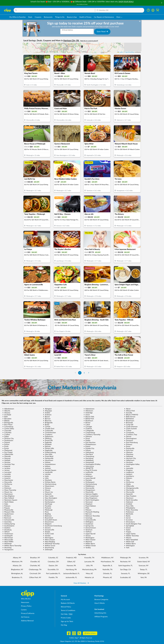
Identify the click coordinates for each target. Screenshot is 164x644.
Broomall (128, 423)
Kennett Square (50, 470)
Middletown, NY (107, 558)
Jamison (47, 468)
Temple (47, 532)
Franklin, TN (53, 578)
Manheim (47, 480)
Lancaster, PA (89, 562)
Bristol (87, 423)
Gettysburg (89, 452)
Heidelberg (89, 460)
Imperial (6, 466)
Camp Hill (129, 425)
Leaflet (120, 52)
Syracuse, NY (144, 566)
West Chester (49, 540)
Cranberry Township (92, 435)
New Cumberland (91, 496)
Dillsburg (47, 439)
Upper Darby (130, 534)
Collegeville (89, 431)
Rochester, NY (125, 562)
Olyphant (88, 504)
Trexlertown (8, 534)
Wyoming (7, 548)
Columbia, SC (53, 558)
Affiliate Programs (101, 617)
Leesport (128, 474)
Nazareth (128, 494)
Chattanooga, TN (35, 570)
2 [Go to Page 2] (84, 373)
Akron (127, 409)
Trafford (87, 532)
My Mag (64, 625)
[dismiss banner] (140, 21)
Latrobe (47, 474)
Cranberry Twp (131, 435)
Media (127, 484)
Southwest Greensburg (52, 526)
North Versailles (131, 500)
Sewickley (7, 522)
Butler (46, 425)
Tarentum (88, 530)
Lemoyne (7, 476)
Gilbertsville (8, 454)
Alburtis (6, 411)
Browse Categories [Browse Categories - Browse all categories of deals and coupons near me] (101, 600)
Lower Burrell (89, 478)
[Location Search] (120, 10)
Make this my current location (89, 41)
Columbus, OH (53, 562)
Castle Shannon (131, 427)
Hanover (7, 458)
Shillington (88, 522)
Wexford (88, 542)
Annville (128, 413)
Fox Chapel (7, 452)
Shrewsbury (130, 522)
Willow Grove (49, 546)
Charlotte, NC (35, 566)
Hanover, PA (71, 566)
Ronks (127, 516)
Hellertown (129, 460)
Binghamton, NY (17, 570)
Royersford (48, 518)
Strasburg (7, 530)
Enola (5, 446)
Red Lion (88, 514)
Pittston (87, 510)
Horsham (128, 462)
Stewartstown (90, 528)
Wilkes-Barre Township (12, 546)
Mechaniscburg (90, 484)
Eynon (6, 448)
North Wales (8, 502)
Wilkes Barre (89, 544)
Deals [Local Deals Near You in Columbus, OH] (30, 17)
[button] (162, 3)
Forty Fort (129, 450)
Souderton (88, 524)
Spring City (89, 526)
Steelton (6, 528)
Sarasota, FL (126, 574)
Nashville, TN (107, 570)
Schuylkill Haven (50, 520)
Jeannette (129, 468)
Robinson (47, 516)
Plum (46, 512)
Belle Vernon (130, 417)
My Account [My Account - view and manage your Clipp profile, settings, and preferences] (65, 600)
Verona (87, 536)
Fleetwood (7, 450)
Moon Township (9, 490)
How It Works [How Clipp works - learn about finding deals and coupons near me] (100, 603)
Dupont (6, 443)
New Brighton (9, 496)
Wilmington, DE (144, 574)
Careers (24, 610)
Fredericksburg (49, 452)
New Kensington (50, 498)
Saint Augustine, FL (125, 566)
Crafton (6, 435)
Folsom (87, 450)
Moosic (47, 490)
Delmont (88, 437)
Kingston (128, 470)
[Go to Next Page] (89, 373)
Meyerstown (49, 486)
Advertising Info (100, 613)
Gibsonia (128, 452)
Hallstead (129, 456)
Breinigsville (8, 423)
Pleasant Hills (8, 512)
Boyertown (129, 421)
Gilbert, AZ (71, 562)
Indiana (47, 466)
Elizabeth (47, 445)
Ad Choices (25, 617)
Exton (127, 446)
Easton (6, 445)
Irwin (127, 466)
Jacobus (6, 468)
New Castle (48, 496)
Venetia (47, 536)
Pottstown (129, 512)
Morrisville (129, 490)
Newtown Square (10, 500)
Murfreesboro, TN (107, 562)
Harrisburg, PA (71, 570)
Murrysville (129, 492)
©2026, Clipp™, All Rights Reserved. (81, 638)
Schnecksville (8, 520)
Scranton (128, 520)
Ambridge (88, 413)
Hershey (6, 462)
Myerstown (8, 494)
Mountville (89, 492)
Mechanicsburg (50, 484)
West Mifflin (8, 542)
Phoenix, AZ (107, 578)
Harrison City (130, 458)
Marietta (88, 480)
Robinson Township (92, 516)
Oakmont (129, 502)
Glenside (7, 456)
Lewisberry (129, 476)
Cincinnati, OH (35, 574)
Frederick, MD (71, 558)
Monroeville (89, 488)
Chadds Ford (49, 429)
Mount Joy (7, 492)
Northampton (49, 502)
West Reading (49, 542)
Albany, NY (17, 558)
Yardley (87, 548)
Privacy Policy (26, 606)
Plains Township (131, 510)
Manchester (8, 480)
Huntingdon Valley (132, 464)
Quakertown (8, 514)
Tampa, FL (144, 570)
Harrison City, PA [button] (71, 41)
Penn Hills (129, 506)
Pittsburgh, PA (125, 558)
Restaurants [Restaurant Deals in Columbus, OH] (48, 17)
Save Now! (102, 32)
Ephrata (47, 446)
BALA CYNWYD (131, 415)
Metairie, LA (89, 578)
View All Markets (81, 583)
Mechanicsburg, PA (89, 570)
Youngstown (8, 550)
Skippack (47, 524)
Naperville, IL (107, 566)
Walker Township (131, 536)
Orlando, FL (107, 574)
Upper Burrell (90, 534)
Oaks (5, 504)
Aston (87, 415)
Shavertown (48, 522)
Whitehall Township (51, 544)
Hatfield (6, 460)
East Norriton (90, 443)
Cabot (87, 425)
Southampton (8, 526)
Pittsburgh (48, 510)
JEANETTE (88, 468)
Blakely (6, 421)
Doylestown (8, 441)
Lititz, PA (89, 566)
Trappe (128, 532)
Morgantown (89, 490)
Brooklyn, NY (35, 558)
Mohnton (7, 488)
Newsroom (25, 602)
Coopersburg (89, 433)
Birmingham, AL (17, 574)
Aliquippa (47, 411)
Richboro (7, 516)
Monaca (47, 488)
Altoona (6, 413)
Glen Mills (48, 454)
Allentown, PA (17, 562)
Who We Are (26, 599)
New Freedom (130, 496)
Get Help (64, 614)
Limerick (6, 478)
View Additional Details (82, 4)
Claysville (7, 431)
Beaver (46, 417)
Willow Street (90, 546)
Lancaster (7, 472)
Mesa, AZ (89, 574)
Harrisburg (88, 458)
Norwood (88, 502)
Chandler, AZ (35, 562)
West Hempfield (131, 540)
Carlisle (47, 427)
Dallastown (48, 437)
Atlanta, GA (17, 566)
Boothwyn (88, 421)
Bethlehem (129, 419)
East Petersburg (131, 443)
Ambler (47, 413)
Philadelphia (130, 508)
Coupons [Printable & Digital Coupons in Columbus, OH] (38, 17)
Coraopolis (129, 433)
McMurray (129, 482)
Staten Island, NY (144, 562)
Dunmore (129, 441)
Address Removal (27, 621)
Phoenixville (8, 510)
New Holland (8, 498)
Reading (47, 514)
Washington (89, 538)
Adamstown (89, 409)
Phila (86, 508)
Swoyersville (49, 530)
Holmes (47, 462)
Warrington (48, 538)
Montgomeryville (131, 488)
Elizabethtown (90, 445)
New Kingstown (90, 498)
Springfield (129, 526)
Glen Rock (88, 454)
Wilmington (129, 546)
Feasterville (129, 448)
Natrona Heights (91, 494)
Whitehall (7, 544)
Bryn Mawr (8, 425)
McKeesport (89, 482)
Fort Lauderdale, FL (53, 574)
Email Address (67, 30)
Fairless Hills (49, 448)
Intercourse (89, 466)
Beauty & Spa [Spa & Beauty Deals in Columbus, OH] (72, 17)
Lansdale (7, 474)
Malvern (128, 478)
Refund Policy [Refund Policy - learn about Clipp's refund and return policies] (66, 607)
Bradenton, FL (17, 578)
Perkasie (47, 508)
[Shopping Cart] (158, 10)
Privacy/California (28, 613)
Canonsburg (8, 427)
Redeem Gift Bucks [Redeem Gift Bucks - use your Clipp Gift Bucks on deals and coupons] (68, 603)
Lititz (46, 478)
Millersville (129, 486)
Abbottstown (8, 409)
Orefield (128, 504)
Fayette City (89, 448)
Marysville (7, 482)
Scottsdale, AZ (125, 578)
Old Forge (48, 504)
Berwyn (47, 419)
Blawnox (47, 421)
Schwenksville (90, 520)
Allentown (88, 411)
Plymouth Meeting (91, 512)
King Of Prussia (90, 470)
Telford (6, 532)
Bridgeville (48, 423)
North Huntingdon (91, 500)
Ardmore (47, 415)
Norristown (48, 500)
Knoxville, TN (89, 558)
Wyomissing (48, 548)
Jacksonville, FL (71, 578)
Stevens (47, 528)
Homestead (89, 462)
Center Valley (8, 429)
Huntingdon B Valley (92, 464)
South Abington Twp (133, 524)
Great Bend (48, 456)
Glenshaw (129, 454)
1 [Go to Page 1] (80, 373)
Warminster (8, 538)
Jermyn (6, 470)
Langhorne (129, 472)
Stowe (127, 528)
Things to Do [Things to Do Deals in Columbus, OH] (60, 17)
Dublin (87, 441)
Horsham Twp (9, 464)
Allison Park (130, 411)
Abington (47, 409)
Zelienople (48, 550)
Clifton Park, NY (35, 578)
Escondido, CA (53, 570)
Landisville (48, 472)
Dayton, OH (53, 566)
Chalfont (88, 429)
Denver (128, 437)
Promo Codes (66, 618)
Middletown (89, 486)
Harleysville (48, 458)
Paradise (47, 506)
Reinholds (129, 514)
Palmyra (6, 506)
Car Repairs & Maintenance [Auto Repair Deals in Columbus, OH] (104, 17)
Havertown (48, 460)
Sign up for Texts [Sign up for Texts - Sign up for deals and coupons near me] (67, 621)
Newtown (129, 498)
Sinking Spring (9, 524)
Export (87, 446)
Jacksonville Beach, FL (71, 574)
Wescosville (8, 540)
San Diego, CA (125, 570)
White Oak (129, 542)
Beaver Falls (89, 417)
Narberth (47, 494)
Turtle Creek (48, 534)
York (127, 548)
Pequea (6, 508)
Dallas (6, 437)
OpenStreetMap (130, 52)
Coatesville (48, 431)
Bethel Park (89, 419)
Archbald (7, 415)
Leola (46, 476)
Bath (5, 417)
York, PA (144, 578)
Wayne (128, 538)
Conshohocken (49, 433)
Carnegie (88, 427)
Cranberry (48, 435)
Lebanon (88, 474)
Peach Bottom (90, 506)
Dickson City (8, 439)
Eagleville (47, 443)
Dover (87, 439)
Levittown (88, 476)
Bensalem (7, 419)
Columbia (7, 433)
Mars (127, 480)
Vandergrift (8, 536)
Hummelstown (49, 464)
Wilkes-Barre (130, 544)
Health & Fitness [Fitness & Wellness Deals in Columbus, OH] (85, 17)
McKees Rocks (49, 482)
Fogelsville (48, 450)
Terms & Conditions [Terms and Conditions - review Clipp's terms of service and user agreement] (68, 610)
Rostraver (7, 518)
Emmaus (128, 445)
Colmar (128, 431)
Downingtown (130, 439)
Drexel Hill (48, 441)
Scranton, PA (144, 558)
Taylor (127, 530)
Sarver (127, 518)
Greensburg (89, 456)
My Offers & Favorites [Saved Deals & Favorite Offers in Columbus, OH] (18, 17)
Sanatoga (88, 518)
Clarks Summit (130, 429)
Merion (6, 486)
